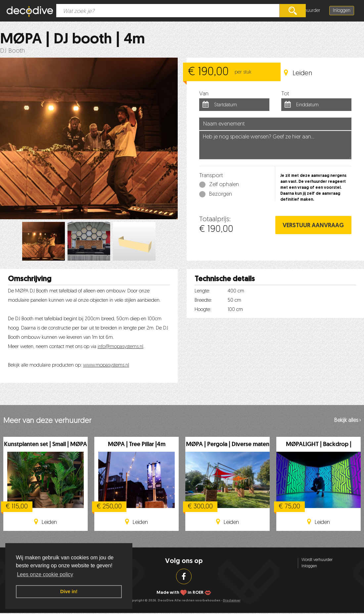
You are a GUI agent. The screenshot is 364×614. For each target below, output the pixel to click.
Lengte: (202, 291)
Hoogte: (203, 310)
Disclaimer (232, 601)
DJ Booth (12, 51)
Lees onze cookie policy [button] (45, 574)
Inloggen (342, 11)
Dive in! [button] (69, 591)
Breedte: (203, 301)
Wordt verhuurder (317, 560)
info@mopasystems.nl (120, 347)
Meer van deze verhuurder (47, 421)
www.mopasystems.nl (106, 365)
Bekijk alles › (347, 421)
